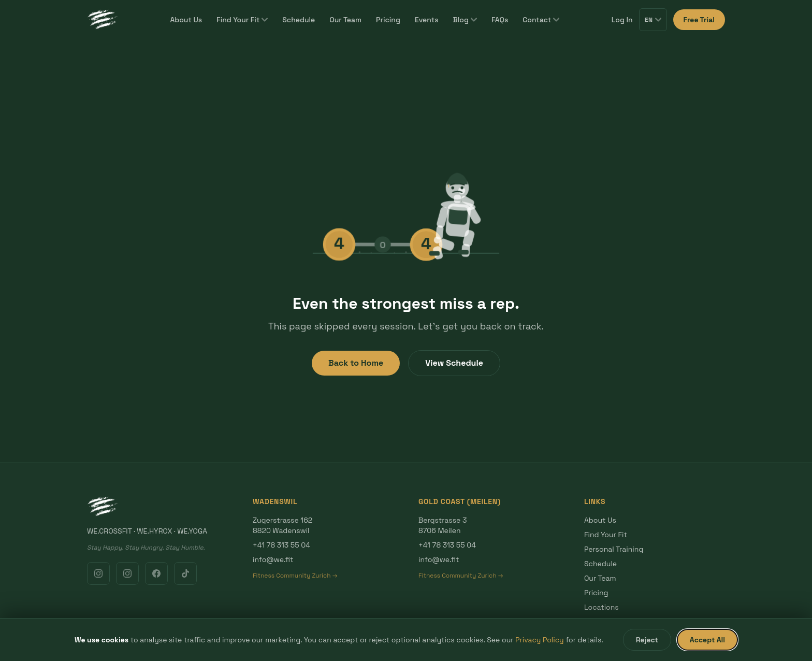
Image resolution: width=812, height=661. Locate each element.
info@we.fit (273, 559)
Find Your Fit (242, 20)
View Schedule (454, 363)
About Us (186, 20)
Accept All (707, 640)
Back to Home (356, 363)
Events (427, 20)
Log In (622, 20)
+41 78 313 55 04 (281, 545)
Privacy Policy (540, 640)
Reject (647, 640)
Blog (465, 20)
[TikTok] (185, 573)
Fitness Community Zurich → (295, 576)
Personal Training (614, 549)
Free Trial (699, 20)
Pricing (388, 20)
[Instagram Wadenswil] (98, 573)
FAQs (500, 20)
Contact (541, 20)
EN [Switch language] (653, 20)
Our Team (345, 20)
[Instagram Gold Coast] (127, 573)
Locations (601, 607)
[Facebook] (156, 573)
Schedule (299, 20)
